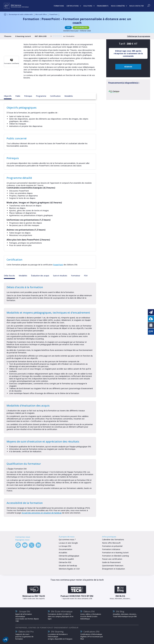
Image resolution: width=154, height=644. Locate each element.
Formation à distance (111, 549)
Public (18, 96)
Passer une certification (112, 559)
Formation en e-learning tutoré (115, 553)
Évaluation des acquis (40, 276)
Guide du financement (111, 562)
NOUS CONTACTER (137, 6)
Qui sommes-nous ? (67, 540)
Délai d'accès (9, 276)
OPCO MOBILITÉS (81, 28)
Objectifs (8, 96)
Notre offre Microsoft (111, 543)
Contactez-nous (23, 537)
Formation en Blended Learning (116, 556)
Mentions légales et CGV (69, 569)
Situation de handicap (68, 566)
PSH (86, 276)
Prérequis (28, 96)
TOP (68, 28)
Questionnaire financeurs (113, 566)
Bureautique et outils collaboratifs (21, 14)
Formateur (76, 276)
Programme (41, 96)
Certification (55, 96)
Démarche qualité (66, 559)
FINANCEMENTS (103, 6)
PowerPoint (53, 14)
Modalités (69, 96)
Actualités (63, 553)
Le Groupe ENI (65, 546)
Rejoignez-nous (22, 540)
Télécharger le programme (139, 36)
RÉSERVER (128, 67)
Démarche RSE (65, 562)
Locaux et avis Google (68, 543)
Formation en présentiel (112, 546)
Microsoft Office (41, 14)
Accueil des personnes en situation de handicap (42, 513)
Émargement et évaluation (113, 569)
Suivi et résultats (60, 276)
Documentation (65, 549)
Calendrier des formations (113, 540)
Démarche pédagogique (69, 556)
